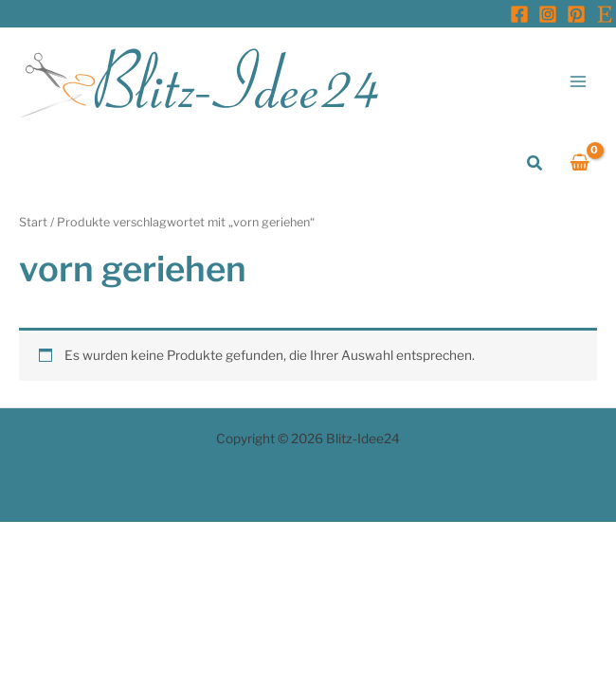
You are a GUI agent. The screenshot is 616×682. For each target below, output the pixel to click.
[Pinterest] (576, 14)
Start (33, 222)
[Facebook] (519, 14)
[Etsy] (605, 14)
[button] (535, 163)
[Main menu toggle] (579, 81)
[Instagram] (548, 14)
